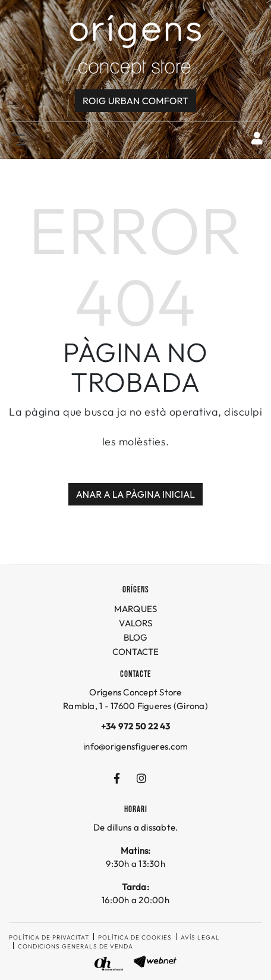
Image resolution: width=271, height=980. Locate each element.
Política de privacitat (49, 937)
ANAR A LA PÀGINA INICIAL (136, 494)
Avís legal (200, 937)
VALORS (135, 623)
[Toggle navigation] (16, 138)
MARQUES (136, 609)
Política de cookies (135, 937)
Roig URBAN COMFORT (135, 101)
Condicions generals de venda (75, 946)
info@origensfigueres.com (135, 746)
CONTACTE (136, 652)
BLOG (136, 637)
